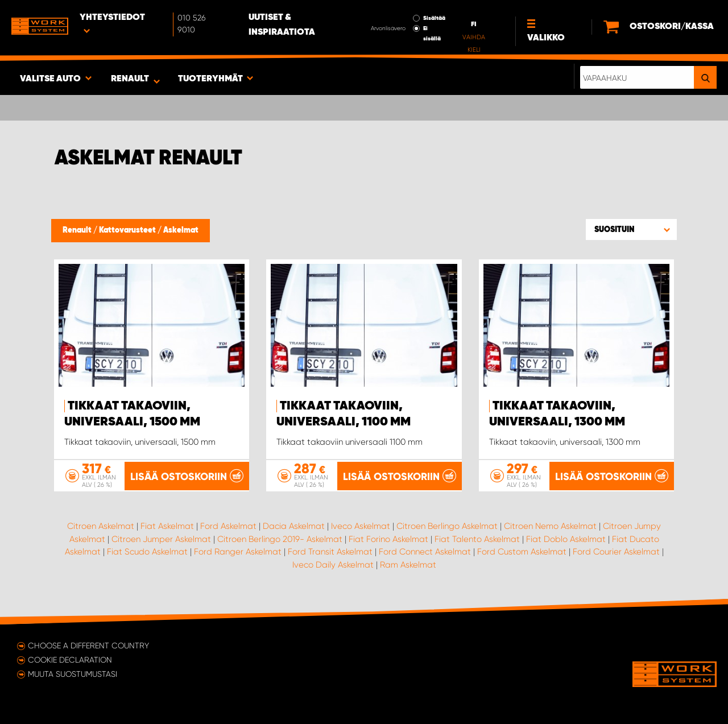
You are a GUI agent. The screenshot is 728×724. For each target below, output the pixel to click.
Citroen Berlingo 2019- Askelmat (280, 539)
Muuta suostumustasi (73, 674)
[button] (631, 229)
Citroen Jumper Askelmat (161, 539)
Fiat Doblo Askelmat (566, 539)
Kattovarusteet (128, 230)
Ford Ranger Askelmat (238, 552)
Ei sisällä (432, 34)
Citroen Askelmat (101, 526)
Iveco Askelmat (361, 526)
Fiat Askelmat (167, 526)
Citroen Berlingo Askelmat (447, 526)
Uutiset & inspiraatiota (282, 25)
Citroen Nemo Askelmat (550, 526)
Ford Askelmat (228, 526)
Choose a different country (88, 646)
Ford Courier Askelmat (616, 552)
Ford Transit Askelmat (330, 552)
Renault (78, 230)
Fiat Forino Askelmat (388, 539)
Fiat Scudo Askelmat (147, 552)
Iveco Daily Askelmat (333, 565)
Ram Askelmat (408, 565)
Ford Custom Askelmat (522, 552)
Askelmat (181, 230)
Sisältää (434, 18)
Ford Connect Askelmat (425, 552)
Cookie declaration (70, 660)
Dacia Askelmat (294, 526)
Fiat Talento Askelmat (477, 539)
